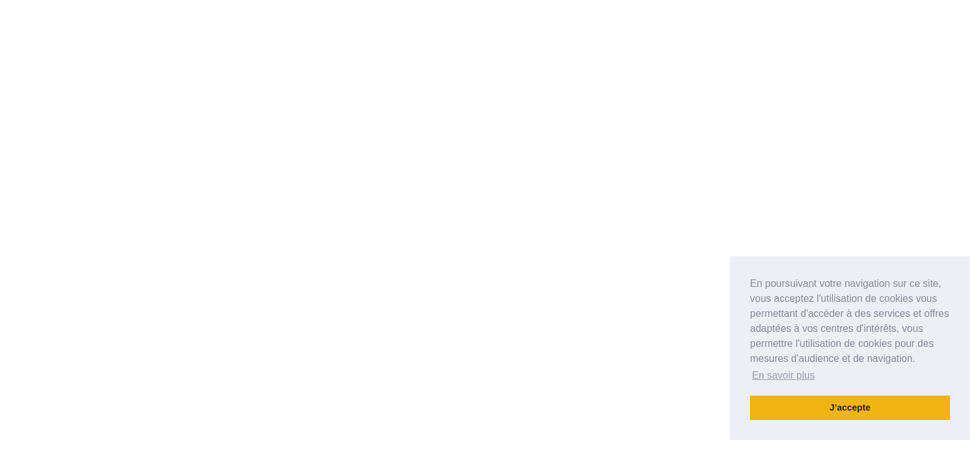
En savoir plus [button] (783, 375)
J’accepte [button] (850, 407)
